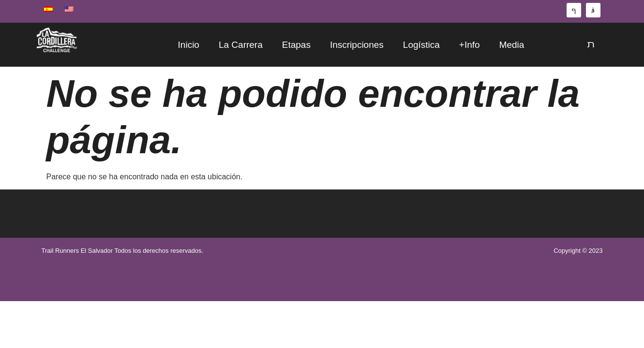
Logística (421, 45)
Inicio (189, 45)
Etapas (296, 45)
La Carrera (241, 45)
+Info (470, 45)
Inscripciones (357, 45)
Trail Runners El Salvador (77, 251)
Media (512, 45)
